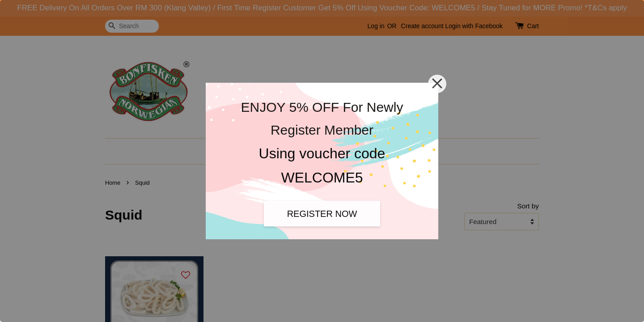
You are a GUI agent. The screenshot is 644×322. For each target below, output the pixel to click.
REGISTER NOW (322, 213)
